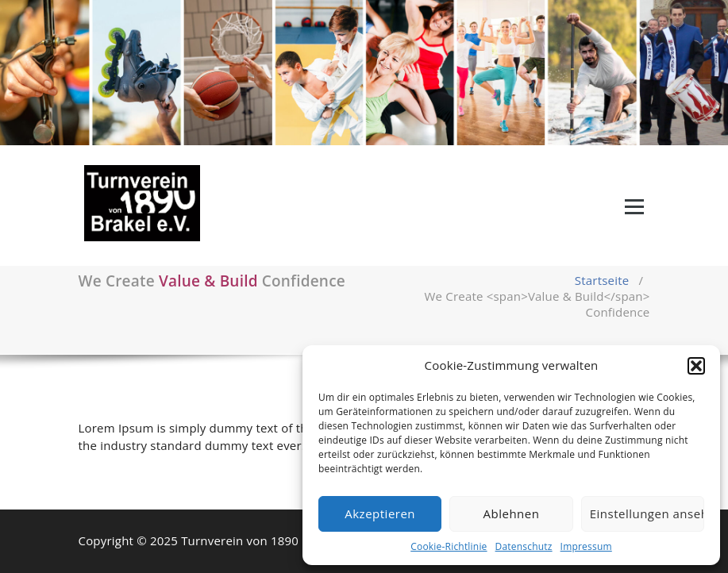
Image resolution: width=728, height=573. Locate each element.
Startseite (602, 280)
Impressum (586, 546)
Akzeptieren (380, 513)
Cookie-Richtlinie (449, 546)
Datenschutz (524, 546)
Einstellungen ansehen (647, 513)
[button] (696, 366)
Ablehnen (512, 513)
